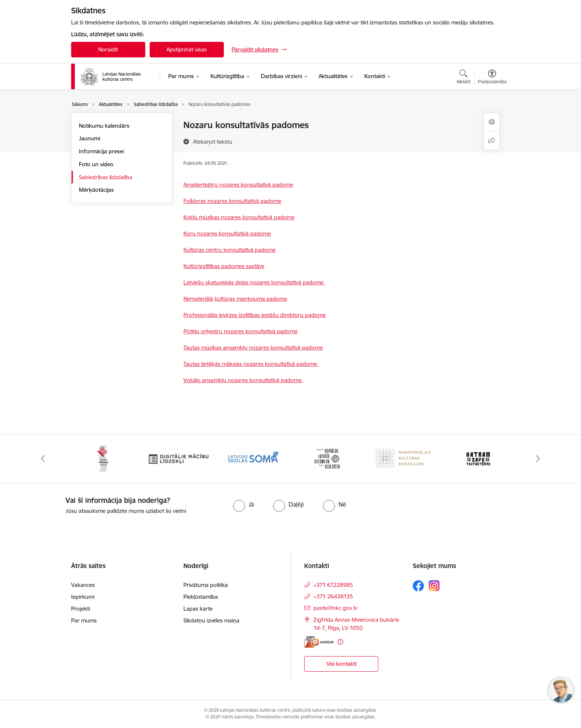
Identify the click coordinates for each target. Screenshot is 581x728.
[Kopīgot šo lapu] (492, 141)
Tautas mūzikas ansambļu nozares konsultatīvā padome (253, 348)
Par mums (84, 620)
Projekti (81, 609)
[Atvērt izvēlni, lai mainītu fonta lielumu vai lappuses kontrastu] (492, 78)
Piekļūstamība (201, 597)
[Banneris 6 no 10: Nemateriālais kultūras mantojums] (403, 458)
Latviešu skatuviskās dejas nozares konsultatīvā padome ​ (254, 282)
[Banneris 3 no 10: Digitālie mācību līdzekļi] (178, 458)
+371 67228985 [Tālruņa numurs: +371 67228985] (333, 585)
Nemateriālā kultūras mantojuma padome (235, 299)
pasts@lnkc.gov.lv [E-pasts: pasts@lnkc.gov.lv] (335, 608)
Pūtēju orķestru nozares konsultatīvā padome (240, 331)
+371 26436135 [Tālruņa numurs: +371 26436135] (333, 596)
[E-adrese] (319, 642)
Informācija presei (101, 151)
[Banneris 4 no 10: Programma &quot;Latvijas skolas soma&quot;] (253, 458)
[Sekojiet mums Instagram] (434, 586)
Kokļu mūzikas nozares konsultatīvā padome (239, 217)
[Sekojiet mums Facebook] (418, 586)
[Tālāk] (538, 459)
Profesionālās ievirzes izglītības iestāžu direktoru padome (255, 315)
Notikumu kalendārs (104, 126)
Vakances (83, 585)
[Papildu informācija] (340, 642)
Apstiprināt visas (187, 49)
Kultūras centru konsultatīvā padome (230, 250)
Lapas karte (198, 609)
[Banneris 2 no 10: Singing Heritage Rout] (103, 458)
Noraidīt (108, 49)
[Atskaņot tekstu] (213, 141)
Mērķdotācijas (96, 190)
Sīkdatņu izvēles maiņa (211, 620)
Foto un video (96, 164)
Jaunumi (89, 138)
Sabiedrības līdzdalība (106, 177)
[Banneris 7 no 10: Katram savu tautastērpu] (478, 458)
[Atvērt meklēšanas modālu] (464, 78)
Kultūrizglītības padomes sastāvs (224, 266)
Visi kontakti (341, 664)
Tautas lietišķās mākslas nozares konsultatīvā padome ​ (251, 364)
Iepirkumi (83, 597)
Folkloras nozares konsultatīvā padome (232, 201)
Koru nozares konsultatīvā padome (227, 233)
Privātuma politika (206, 585)
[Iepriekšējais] (43, 459)
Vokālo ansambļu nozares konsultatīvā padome (243, 380)
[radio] (243, 504)
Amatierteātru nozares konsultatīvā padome (238, 185)
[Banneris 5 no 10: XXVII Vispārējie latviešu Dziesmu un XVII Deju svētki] (328, 458)
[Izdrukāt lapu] (492, 122)
